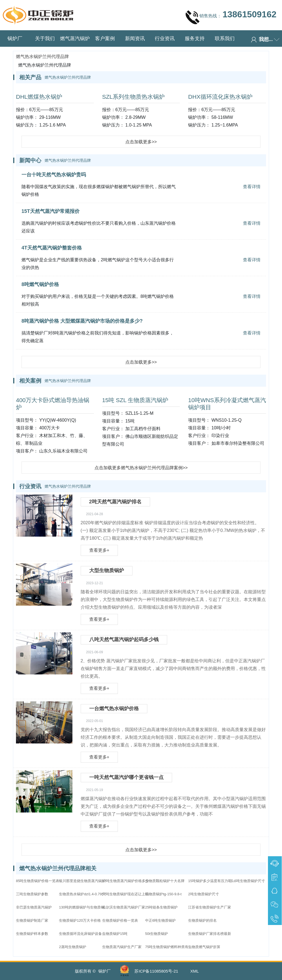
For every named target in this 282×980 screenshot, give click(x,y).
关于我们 (45, 39)
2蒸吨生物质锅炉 (72, 947)
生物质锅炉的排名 (202, 920)
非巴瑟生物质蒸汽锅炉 (34, 907)
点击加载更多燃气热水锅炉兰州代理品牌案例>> (141, 468)
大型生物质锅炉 (107, 570)
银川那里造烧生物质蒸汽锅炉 (82, 881)
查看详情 (252, 187)
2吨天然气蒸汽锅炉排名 (115, 502)
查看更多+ (99, 550)
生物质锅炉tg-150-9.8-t (163, 894)
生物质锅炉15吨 (115, 934)
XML (195, 971)
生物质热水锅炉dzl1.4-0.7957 (82, 894)
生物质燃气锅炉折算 (204, 947)
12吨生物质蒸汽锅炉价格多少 (126, 881)
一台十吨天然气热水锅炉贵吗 (54, 175)
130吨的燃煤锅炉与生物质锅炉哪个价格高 (84, 907)
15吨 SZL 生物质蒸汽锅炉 (135, 400)
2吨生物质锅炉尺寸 (203, 894)
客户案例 (105, 39)
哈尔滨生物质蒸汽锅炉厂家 (124, 907)
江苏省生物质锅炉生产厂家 (210, 907)
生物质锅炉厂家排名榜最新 (210, 934)
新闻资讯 (135, 39)
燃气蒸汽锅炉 (75, 39)
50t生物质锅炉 (157, 934)
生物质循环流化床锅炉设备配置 (84, 934)
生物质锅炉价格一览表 (120, 920)
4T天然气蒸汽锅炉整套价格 (52, 248)
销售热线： (231, 17)
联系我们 (225, 39)
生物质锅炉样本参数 (32, 934)
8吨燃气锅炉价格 (40, 284)
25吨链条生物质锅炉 (161, 907)
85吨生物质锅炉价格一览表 (38, 881)
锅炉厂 (15, 39)
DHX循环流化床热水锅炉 (220, 97)
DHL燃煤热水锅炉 (39, 97)
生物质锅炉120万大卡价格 (80, 920)
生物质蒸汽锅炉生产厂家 (122, 947)
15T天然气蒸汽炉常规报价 (51, 211)
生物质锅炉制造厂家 (32, 920)
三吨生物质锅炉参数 (32, 894)
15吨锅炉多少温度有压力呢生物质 (213, 881)
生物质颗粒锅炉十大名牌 (165, 881)
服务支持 (195, 39)
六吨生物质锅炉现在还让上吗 (125, 894)
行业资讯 (165, 39)
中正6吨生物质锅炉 (160, 920)
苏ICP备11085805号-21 (156, 971)
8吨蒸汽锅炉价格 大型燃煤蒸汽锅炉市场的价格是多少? (82, 321)
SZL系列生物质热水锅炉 (134, 97)
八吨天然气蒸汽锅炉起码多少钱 (124, 639)
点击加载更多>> (141, 142)
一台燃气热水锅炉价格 (114, 709)
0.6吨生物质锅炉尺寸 (248, 881)
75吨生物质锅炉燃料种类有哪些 (170, 947)
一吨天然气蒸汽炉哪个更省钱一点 (126, 777)
